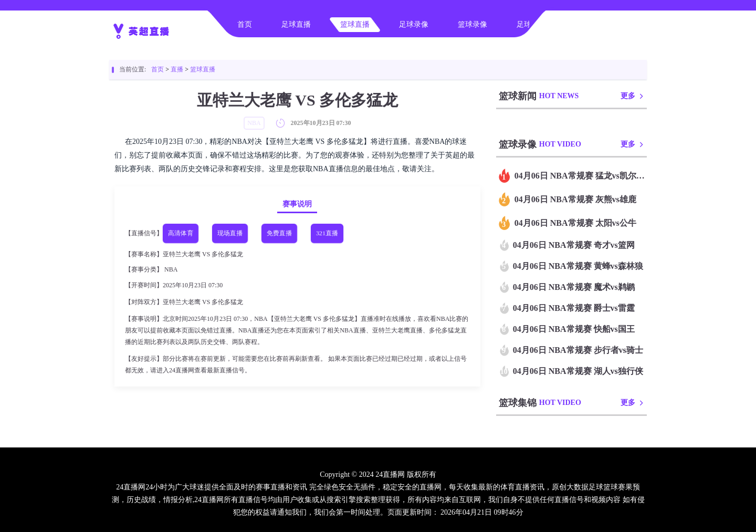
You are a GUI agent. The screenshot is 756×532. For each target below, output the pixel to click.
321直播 (327, 233)
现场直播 (230, 233)
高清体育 (181, 233)
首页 (245, 24)
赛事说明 (297, 204)
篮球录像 (472, 24)
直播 (177, 69)
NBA (171, 269)
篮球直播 (355, 24)
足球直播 (296, 24)
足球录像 (414, 24)
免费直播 (279, 233)
